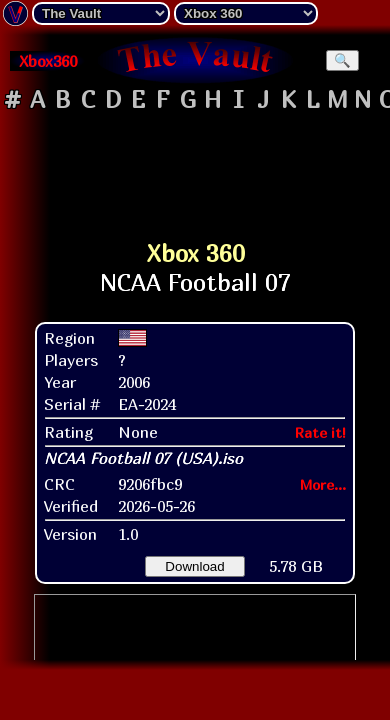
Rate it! (320, 432)
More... (323, 484)
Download (194, 566)
